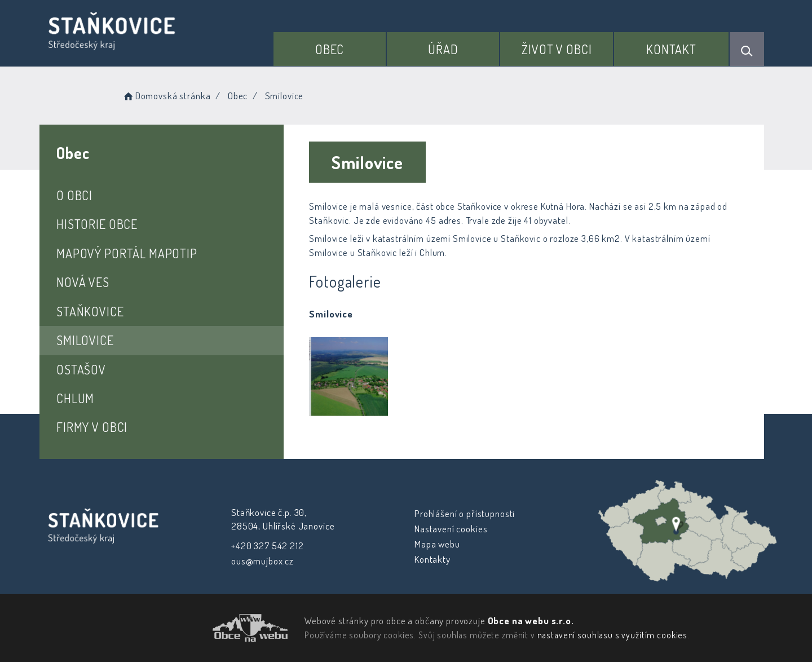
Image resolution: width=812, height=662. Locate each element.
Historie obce (97, 224)
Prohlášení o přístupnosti (465, 513)
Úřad (443, 49)
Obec (330, 49)
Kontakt (671, 49)
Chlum (75, 398)
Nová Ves (83, 282)
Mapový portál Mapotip (127, 253)
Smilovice (85, 340)
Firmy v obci (92, 427)
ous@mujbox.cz (262, 561)
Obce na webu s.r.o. (531, 621)
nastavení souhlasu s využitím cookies (612, 635)
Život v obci (557, 49)
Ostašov (81, 369)
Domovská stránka (166, 96)
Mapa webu (437, 544)
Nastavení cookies (451, 529)
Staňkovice (90, 311)
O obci (74, 195)
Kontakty (433, 559)
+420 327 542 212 (268, 546)
